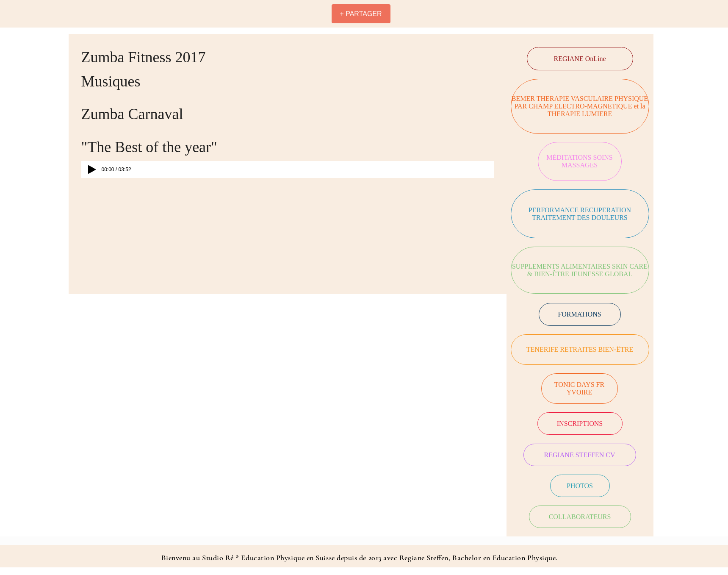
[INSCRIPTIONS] (580, 424)
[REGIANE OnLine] (580, 59)
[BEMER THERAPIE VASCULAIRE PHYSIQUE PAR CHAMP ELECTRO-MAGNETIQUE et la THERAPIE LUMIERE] (580, 106)
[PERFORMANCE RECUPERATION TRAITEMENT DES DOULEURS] (580, 214)
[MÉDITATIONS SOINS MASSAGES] (580, 161)
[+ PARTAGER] (361, 14)
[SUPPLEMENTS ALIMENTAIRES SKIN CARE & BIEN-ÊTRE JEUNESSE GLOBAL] (580, 270)
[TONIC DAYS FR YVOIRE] (580, 389)
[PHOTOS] (580, 486)
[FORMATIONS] (580, 314)
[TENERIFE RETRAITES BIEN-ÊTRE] (580, 350)
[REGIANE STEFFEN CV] (580, 455)
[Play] (92, 169)
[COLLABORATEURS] (580, 517)
